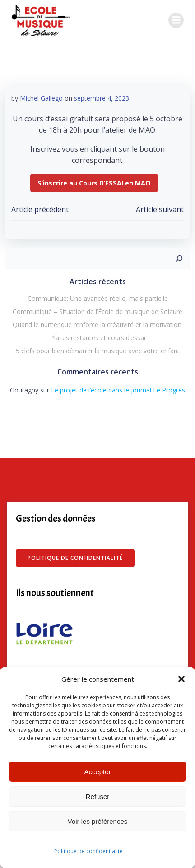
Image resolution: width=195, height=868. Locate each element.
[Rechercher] (179, 259)
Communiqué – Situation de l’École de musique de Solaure (97, 312)
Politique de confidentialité (88, 851)
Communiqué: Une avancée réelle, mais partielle (98, 298)
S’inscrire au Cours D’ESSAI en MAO (94, 183)
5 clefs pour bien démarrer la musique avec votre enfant (98, 351)
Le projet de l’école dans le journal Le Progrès (118, 390)
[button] (181, 679)
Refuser (98, 796)
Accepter (97, 772)
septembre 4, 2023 (102, 98)
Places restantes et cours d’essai (98, 338)
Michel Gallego (41, 98)
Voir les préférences (98, 821)
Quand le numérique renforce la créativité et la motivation (97, 325)
